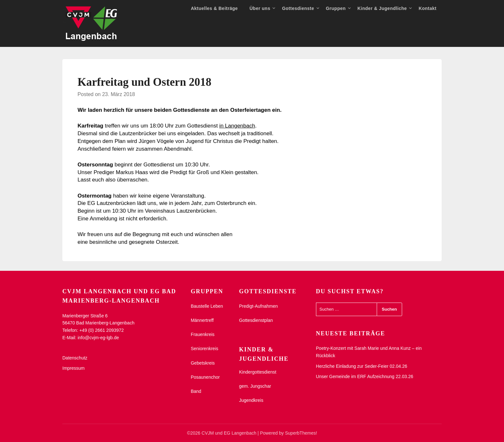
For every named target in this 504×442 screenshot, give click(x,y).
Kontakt (428, 8)
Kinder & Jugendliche (382, 8)
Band (196, 391)
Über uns (260, 8)
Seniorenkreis (204, 349)
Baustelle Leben (207, 306)
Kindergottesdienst (258, 372)
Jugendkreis (251, 400)
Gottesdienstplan (256, 320)
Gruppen (336, 8)
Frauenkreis (203, 334)
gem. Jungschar (255, 386)
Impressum (73, 368)
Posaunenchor (205, 377)
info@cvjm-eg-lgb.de (98, 338)
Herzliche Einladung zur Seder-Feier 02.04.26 (362, 366)
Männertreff (202, 320)
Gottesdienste (298, 8)
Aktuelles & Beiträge (214, 8)
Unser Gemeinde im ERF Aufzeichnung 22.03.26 (365, 376)
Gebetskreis (203, 363)
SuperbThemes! (301, 433)
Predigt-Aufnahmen (259, 306)
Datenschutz (75, 358)
